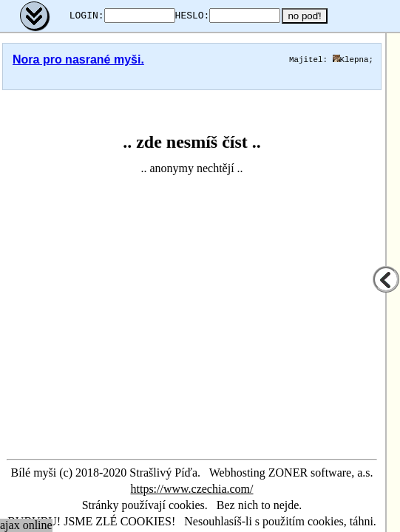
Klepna (351, 59)
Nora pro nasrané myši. (78, 59)
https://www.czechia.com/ (191, 489)
